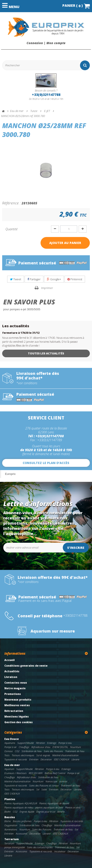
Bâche (8, 821)
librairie (61, 812)
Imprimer (47, 288)
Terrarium (12, 839)
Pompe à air (10, 747)
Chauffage (24, 747)
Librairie (75, 759)
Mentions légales (17, 717)
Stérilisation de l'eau (32, 751)
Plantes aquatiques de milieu (19, 807)
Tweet (16, 279)
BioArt (8, 812)
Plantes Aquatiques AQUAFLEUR (21, 803)
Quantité (11, 229)
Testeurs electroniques (23, 755)
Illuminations (11, 829)
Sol (77, 829)
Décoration (46, 759)
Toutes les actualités (46, 353)
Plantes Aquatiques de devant (54, 803)
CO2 (17, 751)
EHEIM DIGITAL (60, 747)
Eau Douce (12, 739)
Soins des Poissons (53, 751)
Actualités (12, 671)
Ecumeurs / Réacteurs (15, 773)
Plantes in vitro (73, 807)
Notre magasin (15, 688)
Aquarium (9, 769)
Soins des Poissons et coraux (44, 785)
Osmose (9, 751)
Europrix (10, 474)
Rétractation (14, 711)
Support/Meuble (26, 743)
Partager (34, 279)
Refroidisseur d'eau (41, 747)
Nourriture (76, 747)
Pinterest (75, 279)
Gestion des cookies (19, 722)
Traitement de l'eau (75, 751)
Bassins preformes (22, 821)
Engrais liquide (27, 812)
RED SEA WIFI (36, 773)
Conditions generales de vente (26, 666)
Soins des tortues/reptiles (40, 847)
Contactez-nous (16, 683)
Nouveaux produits (18, 700)
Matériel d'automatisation (65, 755)
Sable (44, 789)
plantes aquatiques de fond (49, 807)
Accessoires (21, 834)
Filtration (40, 743)
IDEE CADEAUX (62, 759)
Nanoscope (51, 781)
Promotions (13, 694)
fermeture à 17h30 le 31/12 (21, 333)
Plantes (10, 799)
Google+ (54, 279)
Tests (7, 755)
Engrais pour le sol (46, 812)
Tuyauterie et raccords (16, 759)
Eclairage (52, 743)
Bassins (10, 817)
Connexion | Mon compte (46, 43)
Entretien (34, 759)
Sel (38, 789)
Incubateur (60, 851)
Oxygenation (11, 825)
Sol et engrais (43, 755)
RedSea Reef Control (55, 773)
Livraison (11, 677)
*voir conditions (27, 383)
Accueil (9, 660)
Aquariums (10, 743)
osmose (63, 781)
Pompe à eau (65, 743)
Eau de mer (12, 765)
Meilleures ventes (17, 705)
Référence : (11, 203)
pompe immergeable (15, 847)
